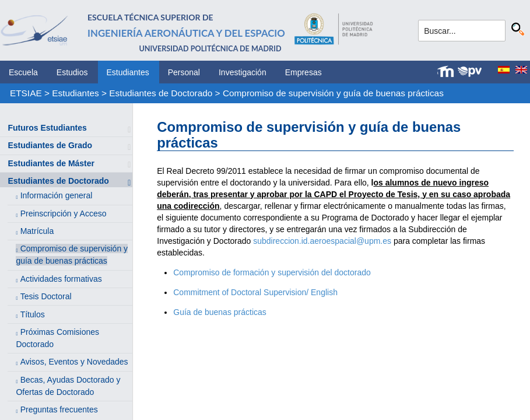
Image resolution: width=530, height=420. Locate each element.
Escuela (23, 72)
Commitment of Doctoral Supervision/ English (255, 292)
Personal (184, 72)
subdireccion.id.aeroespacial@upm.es (322, 241)
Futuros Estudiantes (47, 128)
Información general (57, 195)
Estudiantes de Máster (51, 163)
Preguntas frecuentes (59, 409)
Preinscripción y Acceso (64, 213)
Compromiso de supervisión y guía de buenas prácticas (333, 93)
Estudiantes (128, 72)
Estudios (72, 72)
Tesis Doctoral (46, 296)
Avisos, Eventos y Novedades (74, 362)
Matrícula (37, 231)
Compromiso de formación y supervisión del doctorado (272, 272)
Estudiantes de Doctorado (161, 93)
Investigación (243, 72)
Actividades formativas (61, 279)
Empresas (303, 72)
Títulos (33, 314)
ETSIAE (26, 93)
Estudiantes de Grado (50, 145)
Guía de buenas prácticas (220, 312)
